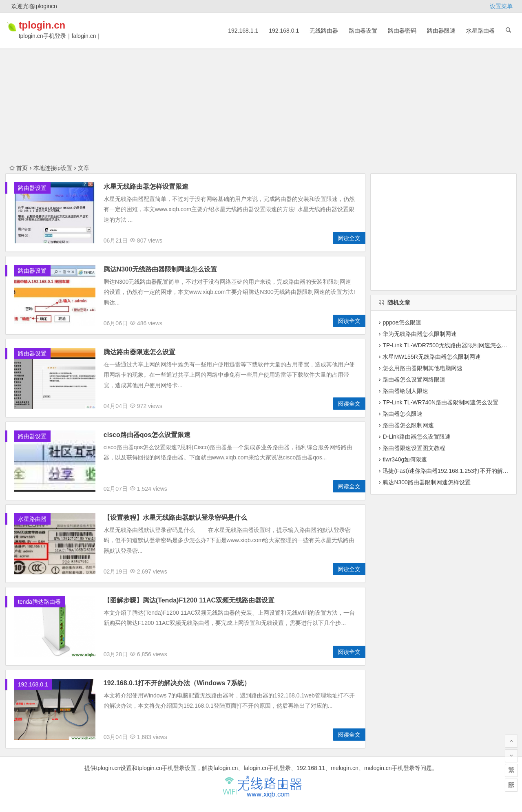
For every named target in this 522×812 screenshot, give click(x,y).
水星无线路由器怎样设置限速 (146, 186)
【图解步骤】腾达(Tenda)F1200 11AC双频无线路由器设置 (189, 600)
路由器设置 (363, 31)
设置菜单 (501, 6)
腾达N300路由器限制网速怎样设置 (426, 482)
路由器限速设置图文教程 (414, 448)
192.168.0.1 (284, 31)
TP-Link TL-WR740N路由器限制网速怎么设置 (440, 402)
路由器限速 (441, 31)
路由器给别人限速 (405, 391)
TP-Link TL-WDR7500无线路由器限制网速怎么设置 (448, 345)
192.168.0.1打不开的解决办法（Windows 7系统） (177, 683)
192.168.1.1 (243, 31)
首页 (19, 168)
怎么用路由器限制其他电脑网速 (422, 368)
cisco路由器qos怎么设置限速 (147, 435)
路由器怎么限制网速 (408, 425)
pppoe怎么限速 (402, 322)
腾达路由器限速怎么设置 (139, 352)
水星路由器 (480, 31)
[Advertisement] (261, 57)
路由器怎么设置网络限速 (414, 380)
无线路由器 (324, 31)
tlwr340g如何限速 (405, 459)
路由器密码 (402, 31)
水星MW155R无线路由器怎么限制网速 (431, 357)
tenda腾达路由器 (39, 602)
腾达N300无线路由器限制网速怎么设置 (160, 269)
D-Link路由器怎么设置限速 (416, 437)
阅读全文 (349, 238)
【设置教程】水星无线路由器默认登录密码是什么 (175, 517)
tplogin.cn (53, 25)
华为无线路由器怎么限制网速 (420, 334)
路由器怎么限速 (403, 414)
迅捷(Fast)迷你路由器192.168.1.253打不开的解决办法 (451, 471)
